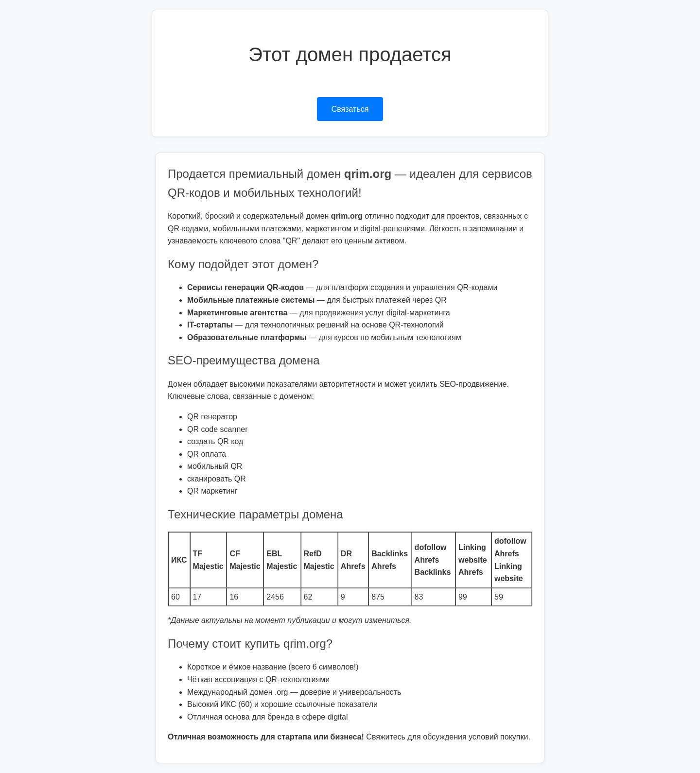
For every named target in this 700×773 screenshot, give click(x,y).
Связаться (350, 109)
